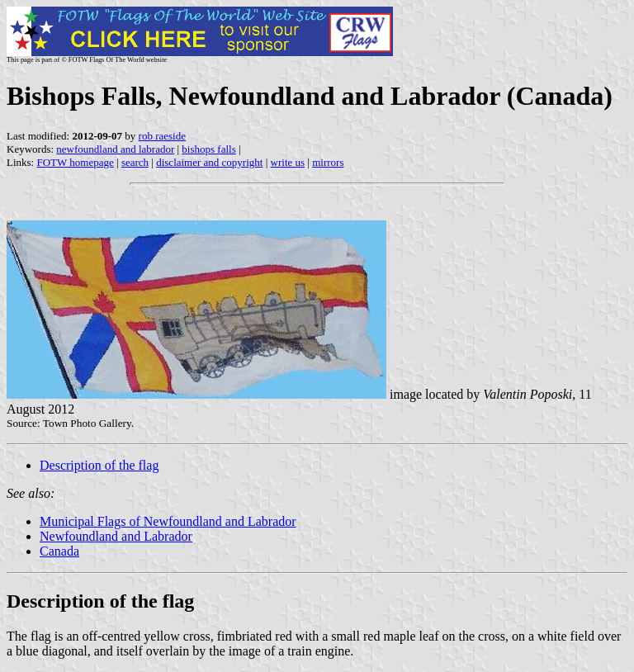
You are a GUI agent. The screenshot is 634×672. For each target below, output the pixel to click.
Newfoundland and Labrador (116, 536)
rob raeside (162, 136)
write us (288, 162)
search (135, 162)
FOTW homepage (75, 162)
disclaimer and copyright (209, 162)
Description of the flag (99, 465)
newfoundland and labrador (115, 149)
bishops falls (208, 149)
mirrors (328, 162)
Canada (59, 551)
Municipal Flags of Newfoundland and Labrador (168, 521)
